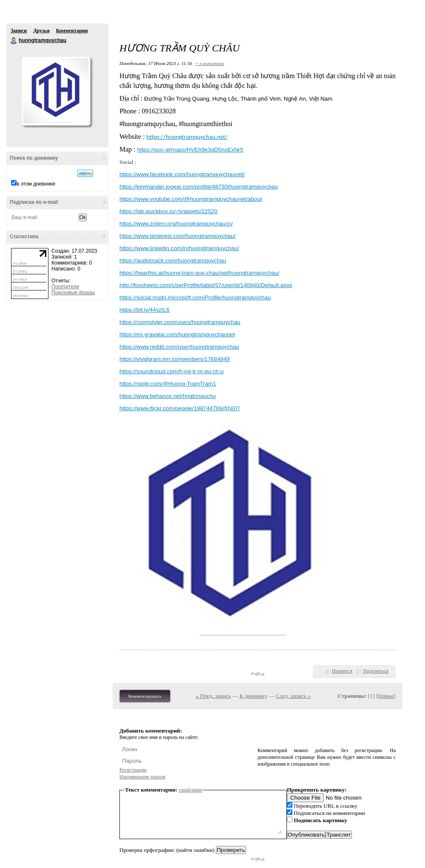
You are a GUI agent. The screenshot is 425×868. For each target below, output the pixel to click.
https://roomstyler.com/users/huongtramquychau (180, 322)
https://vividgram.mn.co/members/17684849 (174, 359)
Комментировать (145, 696)
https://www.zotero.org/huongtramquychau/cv (176, 224)
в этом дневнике (36, 184)
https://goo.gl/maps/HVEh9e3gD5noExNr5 (190, 150)
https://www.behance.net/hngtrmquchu (168, 396)
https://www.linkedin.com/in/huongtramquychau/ (179, 248)
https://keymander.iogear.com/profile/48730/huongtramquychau (199, 187)
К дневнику (253, 696)
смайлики (191, 790)
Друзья (41, 31)
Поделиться (376, 671)
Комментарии (72, 31)
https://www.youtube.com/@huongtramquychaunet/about (191, 199)
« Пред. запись (214, 696)
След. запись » (293, 696)
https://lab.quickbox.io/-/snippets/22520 (168, 211)
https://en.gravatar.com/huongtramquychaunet (177, 334)
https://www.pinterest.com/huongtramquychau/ (177, 236)
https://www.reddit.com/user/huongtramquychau (179, 347)
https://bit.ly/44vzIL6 (144, 310)
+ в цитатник (210, 63)
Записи (19, 31)
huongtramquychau (14, 41)
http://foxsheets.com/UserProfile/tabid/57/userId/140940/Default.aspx (206, 285)
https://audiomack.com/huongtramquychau (173, 261)
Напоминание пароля (142, 777)
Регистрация (133, 770)
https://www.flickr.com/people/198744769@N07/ (180, 408)
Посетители (65, 287)
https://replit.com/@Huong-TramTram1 (168, 384)
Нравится (342, 671)
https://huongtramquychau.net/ (187, 137)
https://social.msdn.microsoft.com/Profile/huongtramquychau (195, 297)
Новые (386, 696)
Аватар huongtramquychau (56, 91)
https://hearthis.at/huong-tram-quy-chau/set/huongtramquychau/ (199, 273)
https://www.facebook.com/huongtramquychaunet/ (182, 174)
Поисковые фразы (73, 293)
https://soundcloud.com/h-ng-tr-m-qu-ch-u (171, 371)
